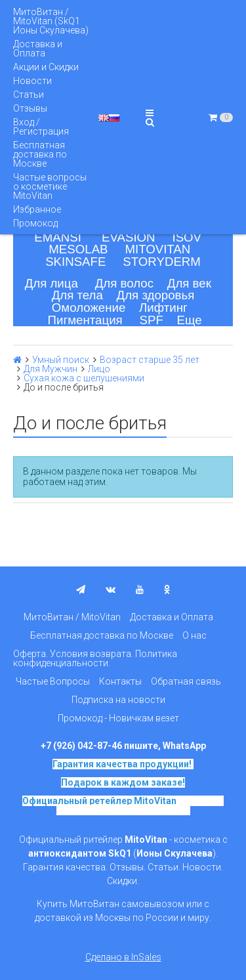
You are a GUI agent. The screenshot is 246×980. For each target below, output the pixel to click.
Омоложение (89, 308)
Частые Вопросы (53, 681)
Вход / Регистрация (41, 127)
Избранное (37, 209)
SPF (152, 320)
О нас (195, 635)
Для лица (51, 283)
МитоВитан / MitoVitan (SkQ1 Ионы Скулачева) (51, 21)
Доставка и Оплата (38, 49)
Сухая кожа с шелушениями (84, 378)
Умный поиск (61, 360)
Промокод (35, 223)
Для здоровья (156, 295)
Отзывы (30, 108)
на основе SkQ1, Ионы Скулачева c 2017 (140, 805)
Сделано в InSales (123, 957)
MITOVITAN (157, 249)
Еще (190, 320)
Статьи (29, 95)
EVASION (129, 237)
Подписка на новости (118, 700)
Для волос (124, 283)
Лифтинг (163, 308)
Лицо (99, 369)
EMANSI (58, 237)
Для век (189, 283)
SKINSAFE (75, 262)
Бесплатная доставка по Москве (40, 154)
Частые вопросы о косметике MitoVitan (50, 186)
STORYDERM (162, 262)
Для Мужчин (51, 369)
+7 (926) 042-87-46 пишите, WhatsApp (123, 746)
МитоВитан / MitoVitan (72, 617)
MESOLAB (78, 249)
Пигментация (85, 320)
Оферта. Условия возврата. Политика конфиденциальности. (95, 658)
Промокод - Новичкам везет (118, 718)
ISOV (187, 237)
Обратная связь (186, 681)
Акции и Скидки (46, 67)
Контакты (120, 681)
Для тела (77, 295)
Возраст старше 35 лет (150, 360)
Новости (32, 81)
